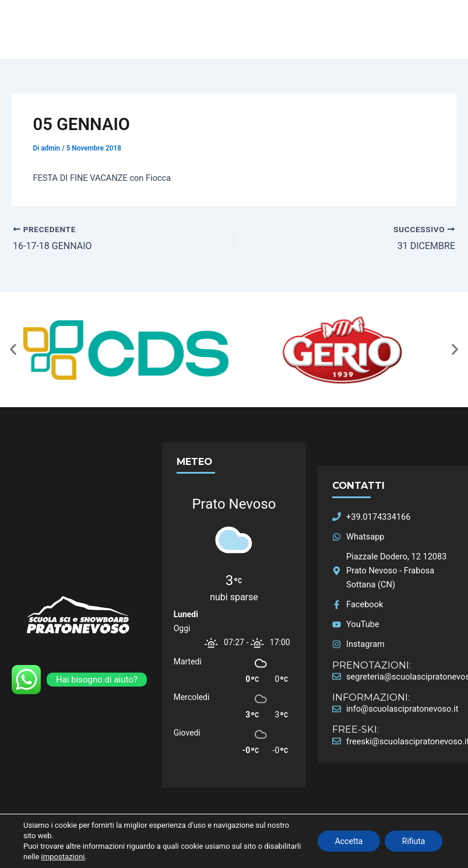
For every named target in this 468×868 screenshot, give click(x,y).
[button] (13, 350)
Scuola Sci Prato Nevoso (47, 45)
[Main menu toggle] (455, 30)
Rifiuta (413, 841)
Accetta (348, 841)
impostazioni (102, 857)
